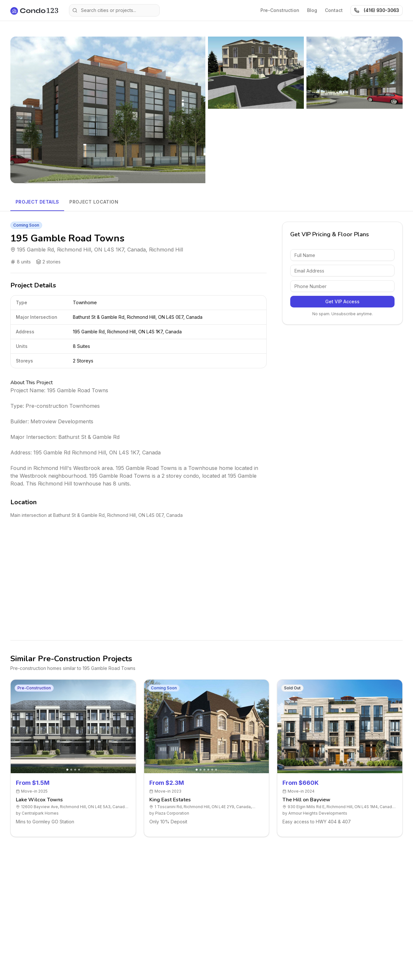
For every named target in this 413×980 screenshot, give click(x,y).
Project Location (94, 202)
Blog (312, 10)
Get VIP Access (342, 301)
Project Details (37, 202)
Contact (334, 10)
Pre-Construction (280, 10)
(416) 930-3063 (377, 10)
